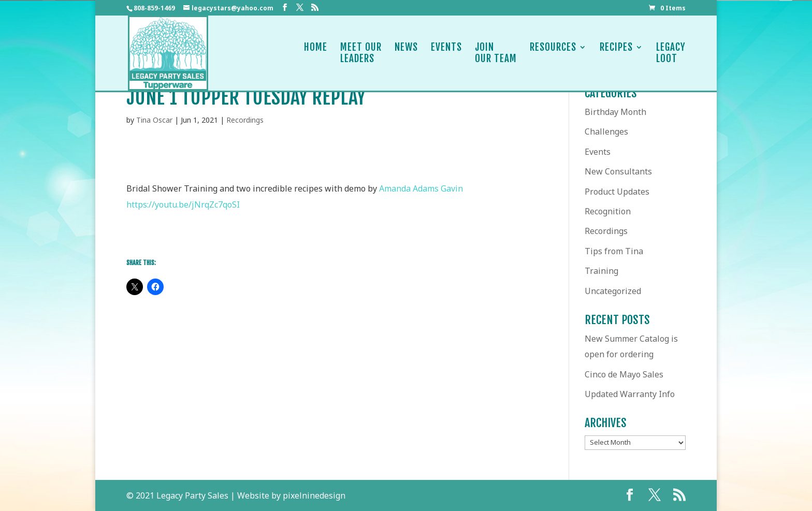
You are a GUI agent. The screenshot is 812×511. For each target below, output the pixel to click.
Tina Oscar (154, 120)
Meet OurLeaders (361, 53)
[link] (421, 188)
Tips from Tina (614, 251)
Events (446, 53)
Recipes (616, 53)
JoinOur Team (496, 53)
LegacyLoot (671, 53)
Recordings (245, 120)
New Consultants (618, 171)
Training (601, 271)
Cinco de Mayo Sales (624, 374)
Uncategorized (613, 291)
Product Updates (617, 192)
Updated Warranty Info (630, 394)
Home (316, 53)
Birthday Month (615, 112)
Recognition (608, 211)
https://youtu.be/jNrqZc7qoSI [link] (183, 205)
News (406, 53)
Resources (553, 53)
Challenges (606, 132)
